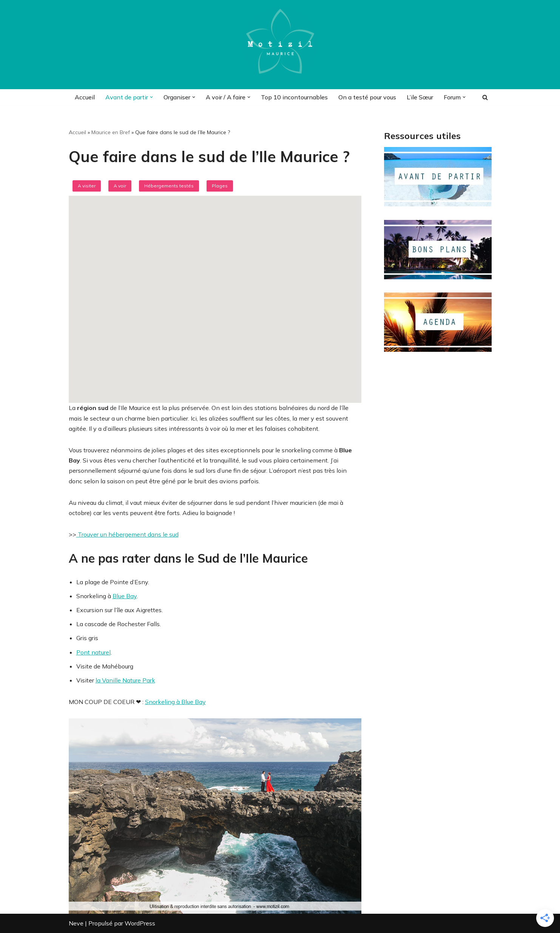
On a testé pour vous (367, 97)
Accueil (85, 97)
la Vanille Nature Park (125, 680)
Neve (76, 923)
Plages (220, 186)
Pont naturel (93, 652)
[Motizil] (280, 45)
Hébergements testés (169, 186)
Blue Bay (125, 596)
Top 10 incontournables (294, 97)
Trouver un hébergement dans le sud (127, 534)
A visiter (87, 186)
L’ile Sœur (420, 97)
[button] (151, 97)
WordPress (140, 923)
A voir (120, 186)
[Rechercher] (485, 97)
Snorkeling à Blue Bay (175, 702)
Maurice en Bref (111, 132)
